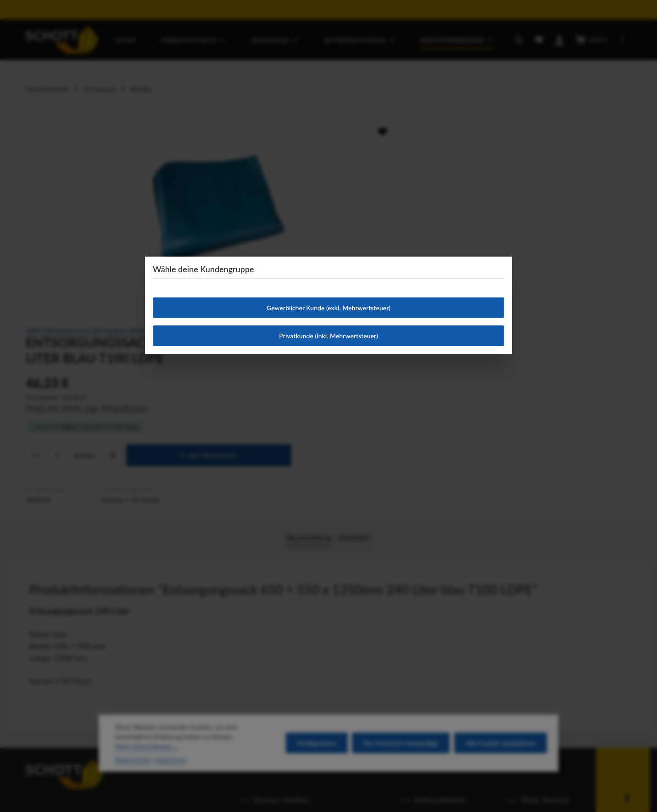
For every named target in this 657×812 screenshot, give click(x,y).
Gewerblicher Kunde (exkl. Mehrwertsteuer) (328, 308)
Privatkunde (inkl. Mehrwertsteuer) (328, 336)
